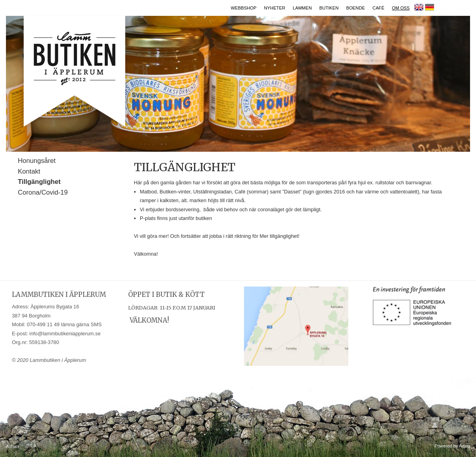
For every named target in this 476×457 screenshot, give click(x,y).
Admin (12, 446)
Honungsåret (37, 161)
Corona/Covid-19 (43, 192)
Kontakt (29, 171)
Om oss (401, 8)
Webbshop (244, 8)
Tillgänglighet (39, 182)
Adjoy (464, 446)
